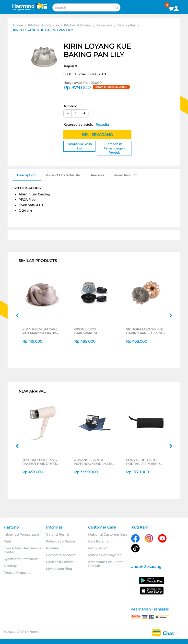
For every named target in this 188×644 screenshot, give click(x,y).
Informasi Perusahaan (21, 534)
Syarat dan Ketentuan (21, 559)
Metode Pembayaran (105, 555)
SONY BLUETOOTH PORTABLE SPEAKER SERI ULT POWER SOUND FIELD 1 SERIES (146, 462)
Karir (7, 541)
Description (26, 175)
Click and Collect (59, 562)
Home (18, 25)
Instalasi (53, 548)
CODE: (85, 74)
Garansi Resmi (57, 534)
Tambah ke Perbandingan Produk (114, 148)
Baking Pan (127, 25)
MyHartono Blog (59, 569)
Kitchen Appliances (43, 25)
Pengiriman (98, 548)
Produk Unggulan (18, 573)
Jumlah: (70, 106)
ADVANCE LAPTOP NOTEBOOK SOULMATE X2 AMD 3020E (93, 462)
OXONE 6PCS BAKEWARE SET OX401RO (87, 331)
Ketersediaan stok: (86, 124)
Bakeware (104, 25)
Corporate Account (61, 555)
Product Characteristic (63, 175)
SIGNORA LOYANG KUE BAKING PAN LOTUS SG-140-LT (145, 331)
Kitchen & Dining (78, 25)
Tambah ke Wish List (80, 146)
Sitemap (11, 566)
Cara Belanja (98, 541)
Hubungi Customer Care (108, 534)
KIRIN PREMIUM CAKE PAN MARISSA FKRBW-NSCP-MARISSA (40, 331)
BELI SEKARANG (97, 135)
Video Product (125, 175)
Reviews (97, 175)
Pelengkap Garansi (61, 541)
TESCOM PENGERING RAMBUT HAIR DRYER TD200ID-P (40, 462)
